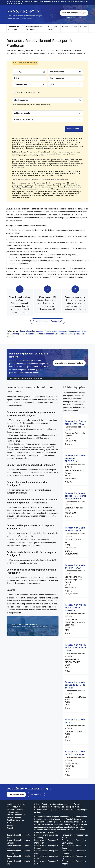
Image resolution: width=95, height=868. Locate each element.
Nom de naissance (57, 72)
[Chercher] (53, 100)
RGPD (9, 823)
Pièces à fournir (13, 807)
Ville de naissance (21, 100)
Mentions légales (14, 817)
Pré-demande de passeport (56, 331)
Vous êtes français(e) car (24, 119)
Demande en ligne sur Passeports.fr (48, 321)
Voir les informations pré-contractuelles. (25, 179)
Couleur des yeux (20, 84)
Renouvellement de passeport (34, 28)
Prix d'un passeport (46, 334)
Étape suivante (73, 129)
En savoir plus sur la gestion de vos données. (53, 179)
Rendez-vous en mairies (17, 804)
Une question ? (36, 794)
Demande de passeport (14, 28)
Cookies (10, 825)
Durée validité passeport (17, 334)
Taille (52, 84)
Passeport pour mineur (77, 331)
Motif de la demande (22, 113)
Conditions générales (15, 820)
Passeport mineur (53, 28)
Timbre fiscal (33, 334)
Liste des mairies (14, 812)
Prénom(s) (18, 72)
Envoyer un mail (71, 554)
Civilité (16, 78)
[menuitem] (15, 28)
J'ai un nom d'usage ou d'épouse (28, 92)
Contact (83, 27)
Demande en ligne (16, 794)
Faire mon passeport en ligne (74, 13)
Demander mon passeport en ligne (69, 363)
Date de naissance (57, 78)
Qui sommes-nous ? (15, 810)
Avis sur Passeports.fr (16, 815)
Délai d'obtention (62, 334)
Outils (74, 27)
